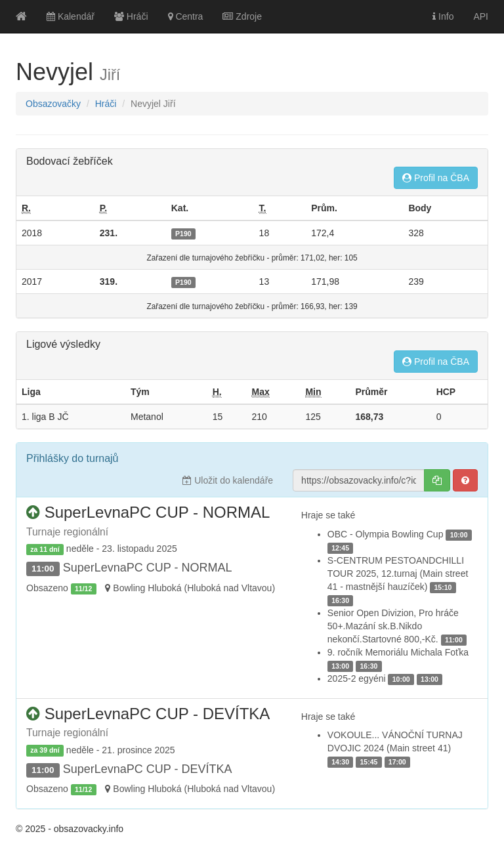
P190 (183, 234)
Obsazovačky (53, 104)
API (481, 16)
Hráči (131, 16)
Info (443, 16)
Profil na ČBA (436, 178)
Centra (186, 16)
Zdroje (242, 16)
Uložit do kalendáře (228, 480)
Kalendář (71, 16)
